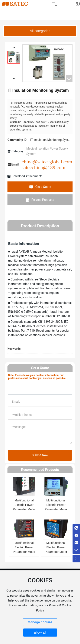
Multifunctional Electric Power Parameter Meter (24, 505)
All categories (40, 31)
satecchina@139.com (43, 167)
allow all (40, 632)
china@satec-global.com (47, 162)
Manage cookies (40, 622)
